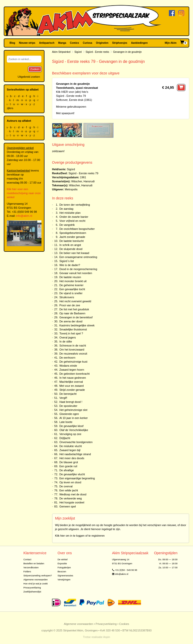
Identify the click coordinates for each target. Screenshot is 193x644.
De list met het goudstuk (74, 309)
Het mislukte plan (70, 213)
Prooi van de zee (70, 305)
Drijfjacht (65, 438)
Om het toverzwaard (72, 350)
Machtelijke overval (71, 382)
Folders (27, 572)
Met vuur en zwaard (71, 386)
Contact (27, 560)
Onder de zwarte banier (74, 217)
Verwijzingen (64, 580)
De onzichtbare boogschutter (77, 229)
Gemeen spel (67, 506)
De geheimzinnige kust (73, 362)
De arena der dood (71, 321)
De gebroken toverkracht (74, 374)
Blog (12, 43)
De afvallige (66, 470)
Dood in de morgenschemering (78, 269)
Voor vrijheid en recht (72, 221)
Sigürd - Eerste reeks (97, 52)
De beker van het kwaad (74, 253)
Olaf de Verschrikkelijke (74, 430)
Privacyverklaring (32, 588)
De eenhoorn (67, 358)
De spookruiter (68, 406)
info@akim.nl (24, 216)
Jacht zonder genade (72, 237)
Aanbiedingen (139, 43)
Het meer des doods (72, 458)
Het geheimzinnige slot (73, 410)
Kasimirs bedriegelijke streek (77, 325)
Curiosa (87, 43)
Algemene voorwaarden (36, 580)
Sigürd (78, 52)
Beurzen (62, 572)
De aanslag (66, 209)
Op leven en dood (70, 482)
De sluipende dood (71, 249)
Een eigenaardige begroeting (77, 478)
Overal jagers (67, 337)
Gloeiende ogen (69, 414)
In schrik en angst (70, 245)
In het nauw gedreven (73, 378)
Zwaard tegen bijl (70, 450)
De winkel (63, 560)
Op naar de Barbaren (72, 313)
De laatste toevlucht (71, 241)
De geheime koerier (71, 285)
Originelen (102, 43)
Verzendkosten (31, 568)
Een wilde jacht (69, 490)
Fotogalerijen (64, 568)
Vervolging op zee (70, 434)
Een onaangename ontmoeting (78, 257)
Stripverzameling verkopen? (38, 576)
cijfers (10, 108)
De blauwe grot (69, 462)
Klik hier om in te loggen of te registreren (80, 536)
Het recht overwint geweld (75, 301)
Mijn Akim (171, 43)
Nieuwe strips (27, 43)
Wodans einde (68, 366)
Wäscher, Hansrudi (83, 181)
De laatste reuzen (70, 277)
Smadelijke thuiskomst (73, 329)
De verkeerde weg (70, 498)
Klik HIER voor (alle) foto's (72, 92)
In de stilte (66, 341)
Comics (74, 43)
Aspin (107, 637)
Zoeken (35, 69)
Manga (62, 43)
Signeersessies (65, 576)
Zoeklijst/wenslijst (32, 592)
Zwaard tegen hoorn (72, 370)
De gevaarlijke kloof (71, 426)
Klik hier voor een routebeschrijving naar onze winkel (24, 193)
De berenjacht (68, 394)
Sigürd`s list (66, 261)
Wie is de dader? (70, 265)
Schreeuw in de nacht (73, 346)
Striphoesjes (120, 43)
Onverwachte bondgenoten (76, 442)
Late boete (66, 422)
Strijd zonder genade (72, 390)
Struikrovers (67, 297)
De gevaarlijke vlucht (72, 474)
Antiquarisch (47, 43)
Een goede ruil (68, 466)
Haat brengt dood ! (71, 402)
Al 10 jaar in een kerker (74, 418)
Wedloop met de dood (73, 494)
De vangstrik (67, 225)
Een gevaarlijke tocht (72, 289)
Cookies (124, 624)
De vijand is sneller (71, 293)
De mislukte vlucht (70, 446)
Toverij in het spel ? (71, 333)
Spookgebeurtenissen (73, 233)
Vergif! (63, 398)
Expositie (62, 564)
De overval (66, 486)
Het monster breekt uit (73, 281)
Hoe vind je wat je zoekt (36, 584)
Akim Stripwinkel (61, 52)
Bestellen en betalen (34, 564)
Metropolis (71, 189)
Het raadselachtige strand (75, 454)
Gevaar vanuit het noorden (76, 273)
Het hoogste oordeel (72, 502)
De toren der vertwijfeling (75, 205)
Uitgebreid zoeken (29, 77)
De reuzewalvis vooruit (73, 354)
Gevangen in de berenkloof (76, 317)
